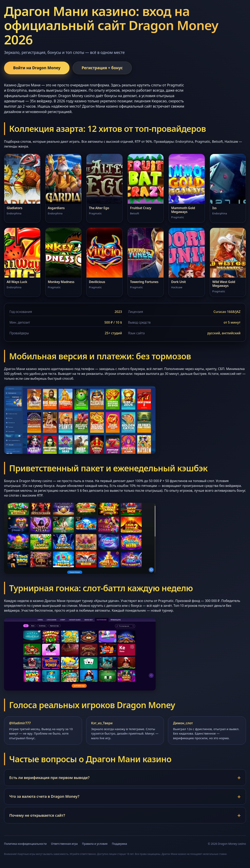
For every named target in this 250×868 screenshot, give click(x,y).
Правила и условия (95, 844)
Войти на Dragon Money (37, 68)
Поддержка (120, 844)
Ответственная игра (64, 844)
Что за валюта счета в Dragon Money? (44, 796)
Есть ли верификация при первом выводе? (49, 777)
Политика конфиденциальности (25, 844)
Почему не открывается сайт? (37, 815)
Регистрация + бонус (102, 68)
